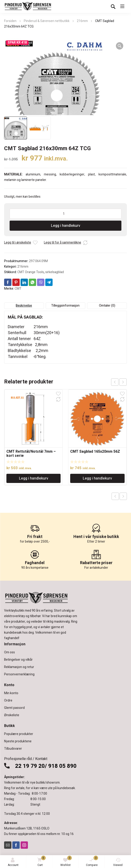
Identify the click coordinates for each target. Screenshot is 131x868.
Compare (92, 861)
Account (13, 862)
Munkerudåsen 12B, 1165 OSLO (27, 828)
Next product (123, 496)
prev (115, 382)
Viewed (118, 862)
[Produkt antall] (65, 214)
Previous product (115, 496)
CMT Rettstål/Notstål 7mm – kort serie (31, 454)
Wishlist (66, 861)
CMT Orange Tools (31, 272)
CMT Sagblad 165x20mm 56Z (95, 452)
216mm (82, 21)
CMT (18, 289)
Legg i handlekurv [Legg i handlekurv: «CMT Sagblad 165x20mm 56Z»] (97, 478)
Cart (41, 861)
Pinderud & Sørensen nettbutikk (47, 21)
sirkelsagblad (55, 272)
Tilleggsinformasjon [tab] (65, 306)
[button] (120, 46)
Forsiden (10, 21)
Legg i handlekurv (66, 226)
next (123, 382)
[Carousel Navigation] (119, 382)
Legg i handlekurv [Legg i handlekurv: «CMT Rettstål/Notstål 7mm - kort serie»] (34, 478)
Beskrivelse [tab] (24, 306)
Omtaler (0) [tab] (107, 306)
